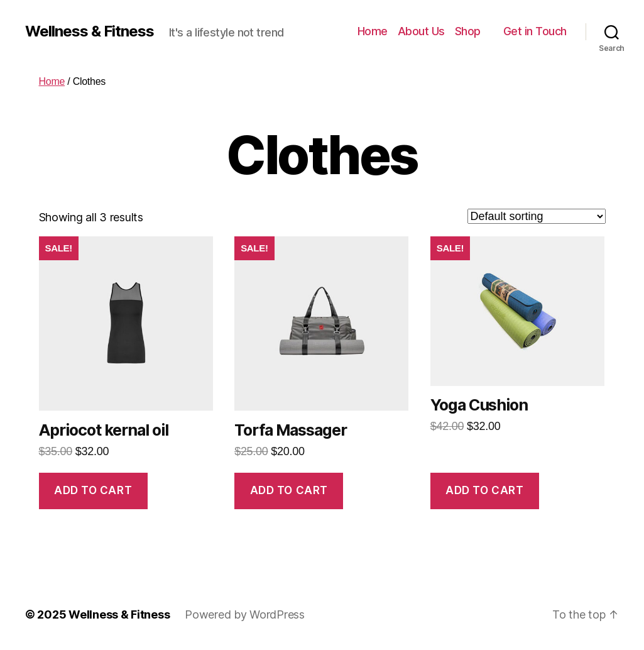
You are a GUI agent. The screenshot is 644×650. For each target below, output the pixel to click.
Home (373, 31)
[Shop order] (537, 216)
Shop (468, 31)
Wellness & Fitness (90, 31)
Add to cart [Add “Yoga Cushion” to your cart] (484, 490)
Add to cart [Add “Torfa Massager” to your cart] (289, 490)
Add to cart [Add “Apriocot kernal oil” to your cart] (93, 490)
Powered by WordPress (245, 614)
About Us (421, 31)
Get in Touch (535, 31)
